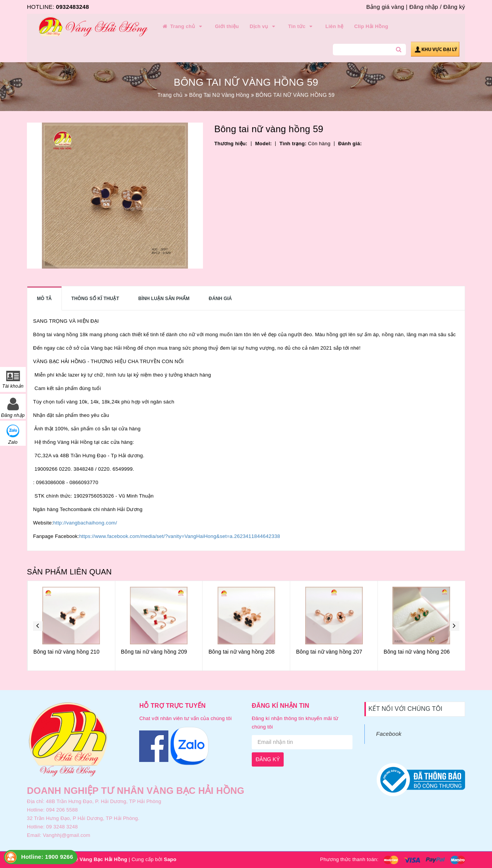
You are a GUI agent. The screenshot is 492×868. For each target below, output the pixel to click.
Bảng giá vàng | (387, 7)
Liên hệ (335, 26)
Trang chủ (183, 27)
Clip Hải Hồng (371, 26)
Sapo (170, 859)
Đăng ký (454, 7)
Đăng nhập (424, 7)
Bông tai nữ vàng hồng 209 (241, 652)
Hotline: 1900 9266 (47, 857)
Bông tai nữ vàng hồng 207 (416, 652)
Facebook (389, 734)
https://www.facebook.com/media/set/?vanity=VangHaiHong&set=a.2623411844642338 (180, 536)
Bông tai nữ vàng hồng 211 (66, 652)
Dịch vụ (263, 27)
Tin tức (301, 27)
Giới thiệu (227, 26)
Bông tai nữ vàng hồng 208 (329, 652)
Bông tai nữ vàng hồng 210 (154, 652)
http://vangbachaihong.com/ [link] (85, 523)
